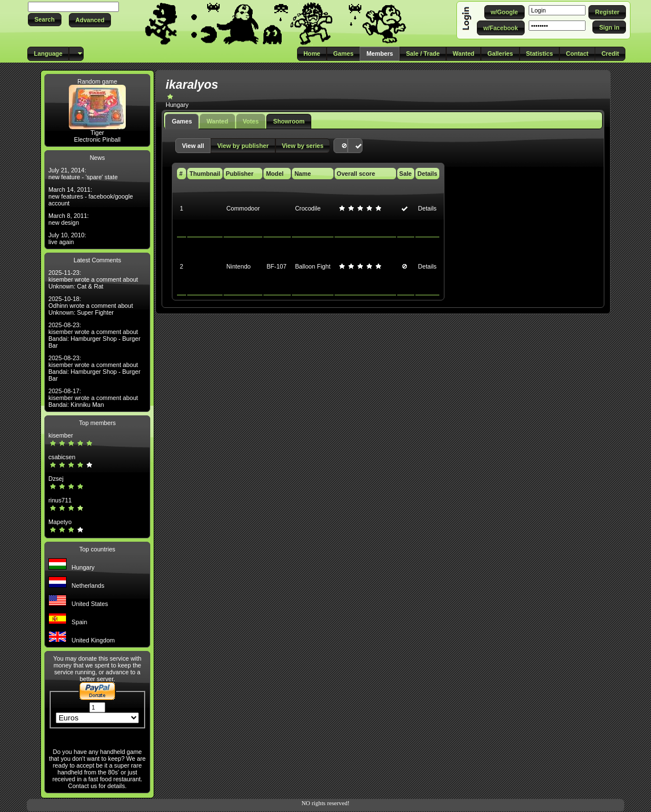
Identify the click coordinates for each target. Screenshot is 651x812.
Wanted (217, 121)
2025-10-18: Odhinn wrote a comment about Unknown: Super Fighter (91, 306)
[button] (45, 20)
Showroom (289, 121)
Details (428, 208)
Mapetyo (60, 522)
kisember (61, 435)
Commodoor (243, 208)
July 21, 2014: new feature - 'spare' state (83, 174)
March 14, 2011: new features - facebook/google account (91, 196)
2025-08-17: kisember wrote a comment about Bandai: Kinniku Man (93, 398)
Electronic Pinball (97, 139)
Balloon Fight (312, 266)
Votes (250, 121)
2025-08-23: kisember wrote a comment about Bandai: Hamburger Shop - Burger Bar (94, 335)
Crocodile (308, 208)
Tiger (97, 133)
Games (182, 121)
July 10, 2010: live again (67, 238)
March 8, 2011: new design (69, 219)
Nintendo (239, 266)
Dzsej (56, 479)
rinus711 (60, 500)
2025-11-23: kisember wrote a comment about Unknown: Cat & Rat (93, 279)
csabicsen (62, 457)
